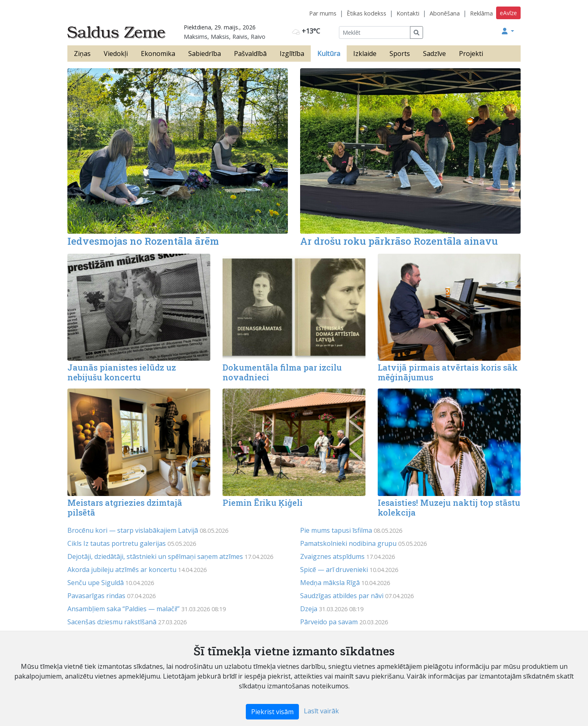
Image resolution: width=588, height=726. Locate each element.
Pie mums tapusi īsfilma (336, 530)
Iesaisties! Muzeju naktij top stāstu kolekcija (449, 507)
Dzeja (309, 609)
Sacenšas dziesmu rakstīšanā (112, 622)
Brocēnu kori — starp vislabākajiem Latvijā (133, 530)
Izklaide (365, 54)
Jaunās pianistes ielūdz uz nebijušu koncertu (122, 372)
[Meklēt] (375, 32)
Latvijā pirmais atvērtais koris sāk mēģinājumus (448, 372)
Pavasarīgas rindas (96, 596)
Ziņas (82, 54)
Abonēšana (445, 13)
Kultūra (329, 54)
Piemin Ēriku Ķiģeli (263, 503)
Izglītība (292, 54)
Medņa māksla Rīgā (330, 583)
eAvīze (508, 13)
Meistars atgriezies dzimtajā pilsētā (125, 507)
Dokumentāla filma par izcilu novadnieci (282, 372)
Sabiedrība (205, 54)
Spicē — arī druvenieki (334, 570)
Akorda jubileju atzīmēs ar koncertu (122, 570)
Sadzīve (434, 54)
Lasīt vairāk (321, 711)
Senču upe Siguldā (96, 583)
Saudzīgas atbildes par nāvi (342, 596)
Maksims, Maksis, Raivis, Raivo (225, 37)
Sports (400, 54)
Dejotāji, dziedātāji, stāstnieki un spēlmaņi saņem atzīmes (155, 556)
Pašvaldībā (250, 54)
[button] (508, 31)
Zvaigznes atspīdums (332, 556)
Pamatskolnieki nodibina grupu (348, 543)
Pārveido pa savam (329, 622)
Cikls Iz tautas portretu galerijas (117, 543)
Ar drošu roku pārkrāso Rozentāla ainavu (399, 241)
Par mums (323, 13)
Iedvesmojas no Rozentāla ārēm (143, 241)
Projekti (471, 54)
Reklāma (481, 13)
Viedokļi (116, 54)
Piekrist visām (272, 712)
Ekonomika (158, 54)
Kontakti (408, 13)
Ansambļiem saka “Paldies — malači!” (124, 609)
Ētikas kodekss (366, 13)
